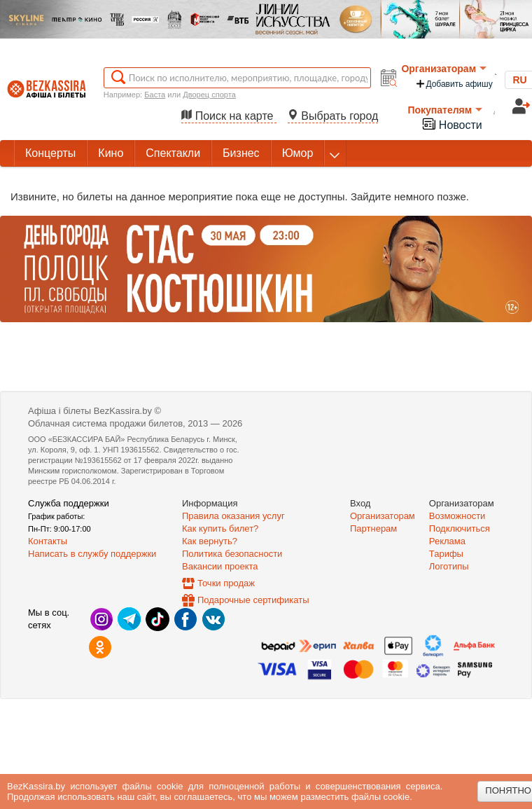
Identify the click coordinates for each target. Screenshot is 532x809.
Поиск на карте (229, 116)
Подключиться (460, 528)
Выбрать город (333, 116)
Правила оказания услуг (233, 516)
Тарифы (446, 554)
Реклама (447, 541)
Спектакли (173, 153)
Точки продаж (226, 583)
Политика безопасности (232, 554)
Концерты (50, 153)
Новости (451, 124)
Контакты (48, 541)
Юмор (298, 153)
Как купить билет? (220, 528)
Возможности (457, 516)
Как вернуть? (210, 541)
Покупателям (445, 110)
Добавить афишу (454, 84)
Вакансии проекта (220, 566)
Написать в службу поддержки (92, 554)
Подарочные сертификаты (253, 600)
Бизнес (241, 153)
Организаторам (444, 69)
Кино (111, 153)
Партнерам (373, 528)
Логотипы (449, 566)
